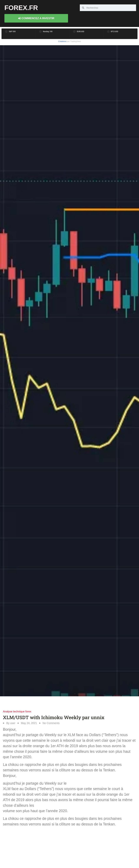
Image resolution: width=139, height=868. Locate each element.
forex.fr (21, 8)
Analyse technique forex (17, 711)
